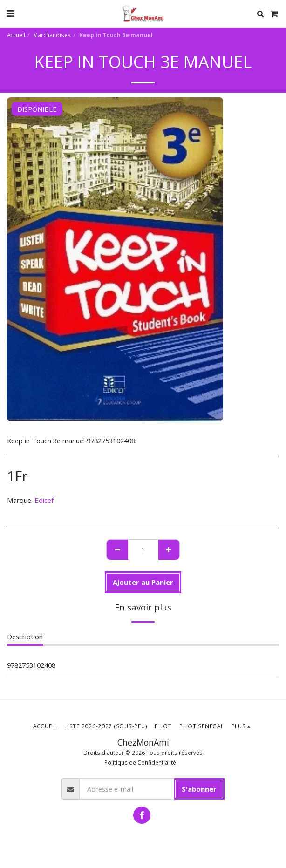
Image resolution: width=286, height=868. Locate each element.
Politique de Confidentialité (140, 762)
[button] (10, 13)
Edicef (44, 500)
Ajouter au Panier (143, 582)
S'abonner (199, 789)
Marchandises (52, 35)
